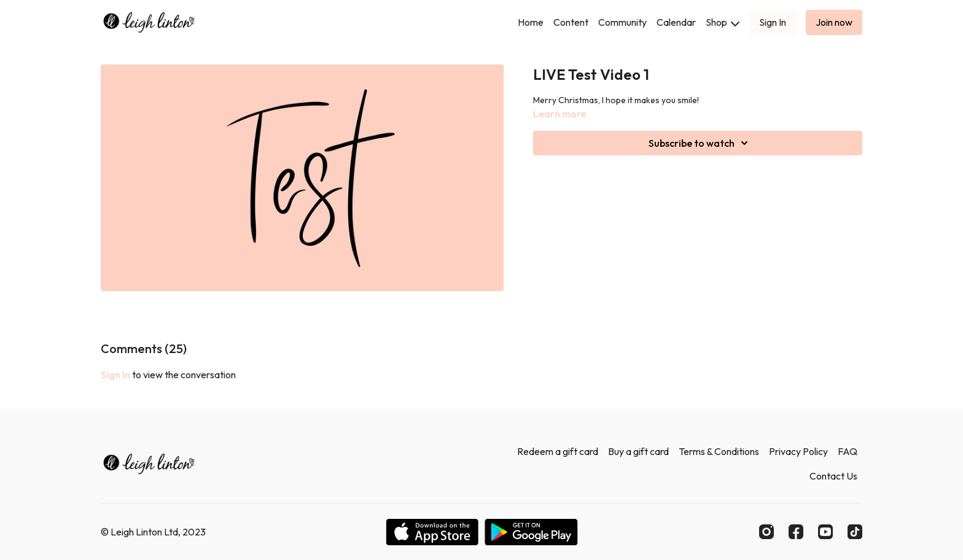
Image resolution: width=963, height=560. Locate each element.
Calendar (676, 22)
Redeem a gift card (558, 451)
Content (571, 22)
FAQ (848, 451)
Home (531, 22)
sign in (115, 375)
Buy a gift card (638, 451)
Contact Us (833, 476)
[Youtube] (825, 532)
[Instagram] (766, 532)
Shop (723, 22)
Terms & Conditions (719, 451)
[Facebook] (796, 532)
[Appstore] (432, 532)
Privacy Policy (798, 451)
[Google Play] (531, 532)
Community (622, 22)
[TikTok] (855, 532)
